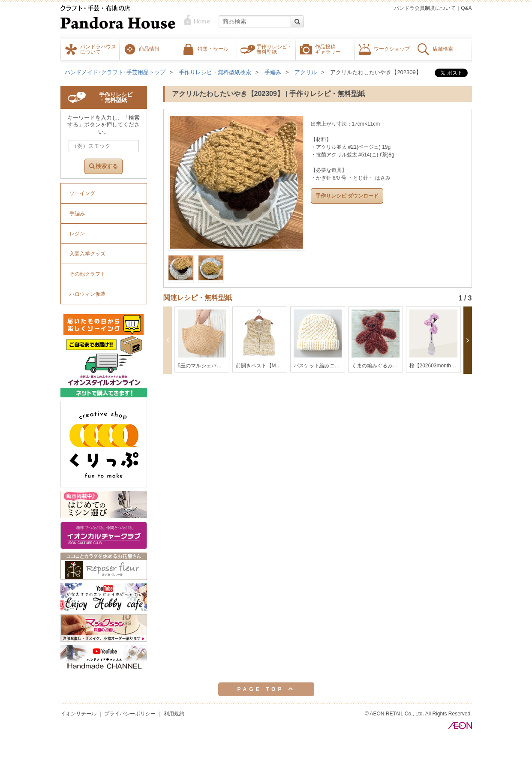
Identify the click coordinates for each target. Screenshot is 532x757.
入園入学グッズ (87, 254)
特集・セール (213, 48)
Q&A (466, 8)
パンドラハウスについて (98, 49)
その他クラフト (87, 274)
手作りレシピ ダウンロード (347, 196)
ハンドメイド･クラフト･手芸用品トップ (115, 72)
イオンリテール (78, 714)
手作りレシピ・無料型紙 (274, 49)
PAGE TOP (266, 689)
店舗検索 (443, 48)
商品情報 (149, 48)
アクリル (306, 72)
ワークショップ (392, 48)
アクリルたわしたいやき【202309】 (376, 72)
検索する (104, 166)
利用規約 (174, 714)
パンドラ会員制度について (425, 8)
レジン (77, 234)
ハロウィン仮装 (87, 294)
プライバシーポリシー (130, 714)
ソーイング (82, 193)
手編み (273, 72)
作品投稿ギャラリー (328, 49)
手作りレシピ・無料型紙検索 (215, 72)
